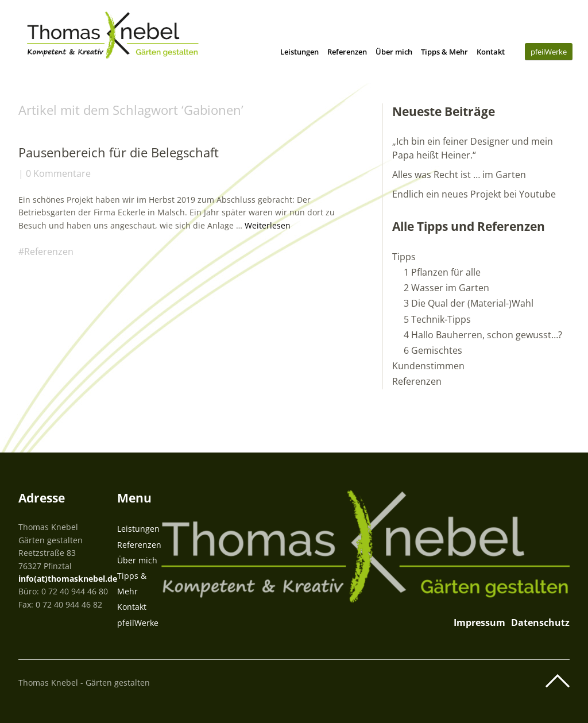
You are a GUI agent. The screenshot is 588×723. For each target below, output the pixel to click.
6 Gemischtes (433, 350)
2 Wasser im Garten (446, 288)
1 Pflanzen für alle (442, 272)
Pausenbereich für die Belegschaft (119, 152)
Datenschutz (540, 623)
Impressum (479, 623)
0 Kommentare (58, 173)
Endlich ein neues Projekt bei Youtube (474, 194)
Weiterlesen (268, 225)
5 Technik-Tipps (437, 319)
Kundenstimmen (428, 366)
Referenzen (347, 52)
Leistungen (299, 52)
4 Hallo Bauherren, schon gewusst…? (483, 335)
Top (558, 681)
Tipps (404, 257)
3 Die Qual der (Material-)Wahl (469, 303)
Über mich (394, 52)
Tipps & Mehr (444, 52)
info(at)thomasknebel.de (68, 579)
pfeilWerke (549, 52)
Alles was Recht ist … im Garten (459, 175)
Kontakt (491, 52)
